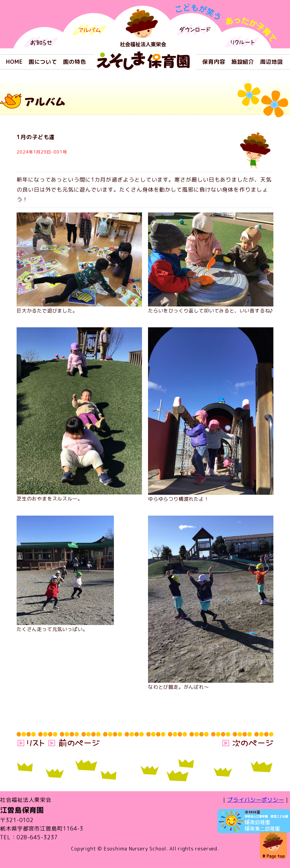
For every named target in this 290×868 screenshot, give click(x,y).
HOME (14, 62)
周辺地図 (272, 62)
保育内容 (214, 62)
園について (43, 62)
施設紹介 (243, 62)
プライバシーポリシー (256, 800)
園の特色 (75, 62)
